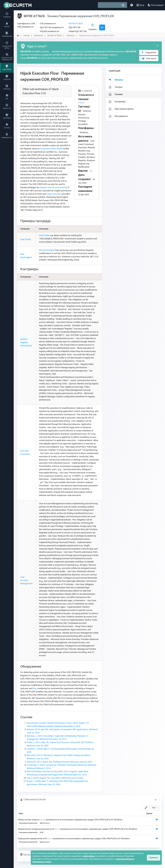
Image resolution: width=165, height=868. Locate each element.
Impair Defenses (54, 194)
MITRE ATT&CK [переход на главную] (55, 35)
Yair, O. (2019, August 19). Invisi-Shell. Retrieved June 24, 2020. (55, 778)
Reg (34, 688)
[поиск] (123, 5)
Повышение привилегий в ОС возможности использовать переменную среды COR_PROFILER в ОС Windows (74, 839)
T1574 (81, 103)
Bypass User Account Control (53, 187)
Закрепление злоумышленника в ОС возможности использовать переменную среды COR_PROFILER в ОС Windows (77, 829)
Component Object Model (51, 149)
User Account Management (26, 580)
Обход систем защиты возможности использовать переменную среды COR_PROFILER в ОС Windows (70, 820)
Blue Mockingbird (47, 250)
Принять (154, 858)
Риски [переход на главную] (26, 35)
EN (102, 27)
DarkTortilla (26, 239)
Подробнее (148, 52)
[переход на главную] (18, 35)
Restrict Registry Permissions (26, 342)
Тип (154, 808)
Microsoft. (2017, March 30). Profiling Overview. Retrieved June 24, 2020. (60, 762)
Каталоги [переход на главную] (39, 35)
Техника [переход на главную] (70, 35)
